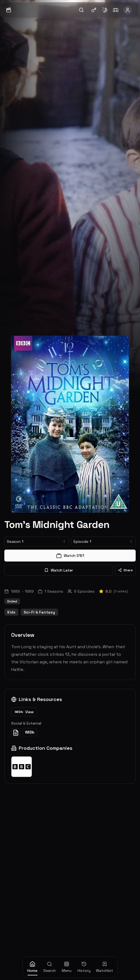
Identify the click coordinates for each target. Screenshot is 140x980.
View (24, 712)
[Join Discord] (116, 10)
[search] (50, 967)
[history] (84, 967)
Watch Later (59, 570)
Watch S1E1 (70, 556)
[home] (33, 967)
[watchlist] (105, 967)
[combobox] (37, 541)
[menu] (67, 967)
